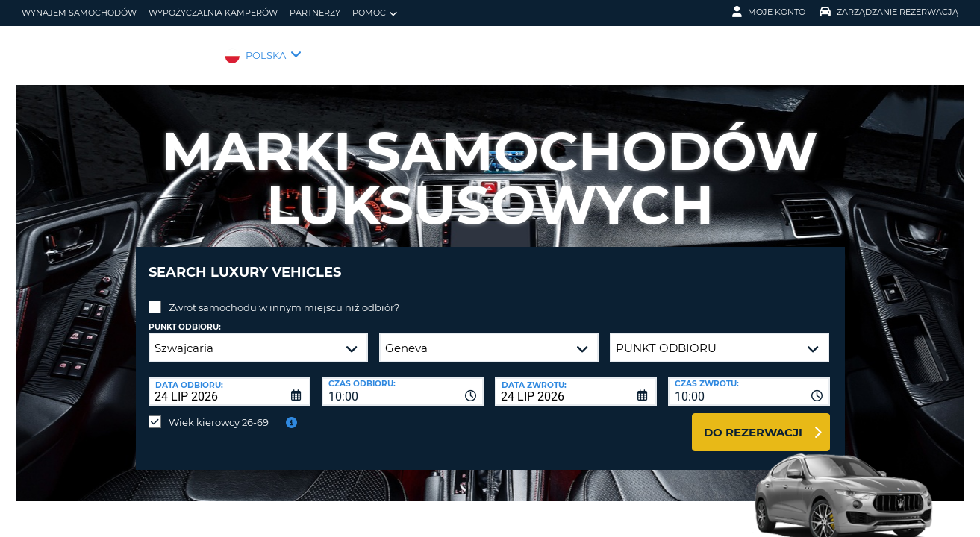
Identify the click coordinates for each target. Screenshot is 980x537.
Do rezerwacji (753, 421)
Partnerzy (315, 13)
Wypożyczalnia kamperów (213, 13)
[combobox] (403, 380)
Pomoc (375, 13)
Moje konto (769, 12)
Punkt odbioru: (185, 316)
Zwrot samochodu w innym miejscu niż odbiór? (284, 296)
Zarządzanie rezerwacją (889, 12)
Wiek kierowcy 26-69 (219, 411)
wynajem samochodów (79, 13)
